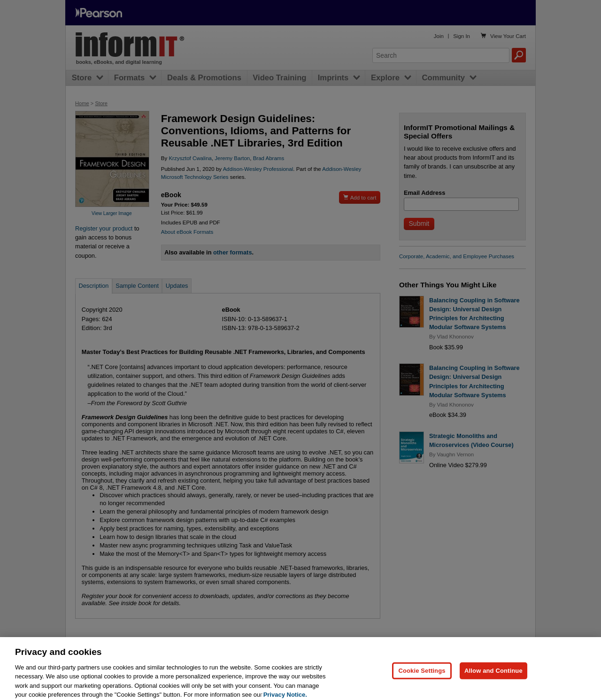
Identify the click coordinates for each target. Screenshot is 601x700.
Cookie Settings (422, 675)
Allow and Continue (493, 675)
